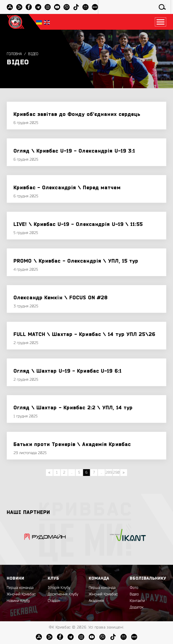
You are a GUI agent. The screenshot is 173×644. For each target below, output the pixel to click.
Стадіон (54, 601)
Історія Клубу (59, 588)
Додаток (137, 607)
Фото (134, 588)
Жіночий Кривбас (21, 594)
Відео (33, 54)
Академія (96, 601)
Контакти (137, 601)
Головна (14, 54)
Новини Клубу (18, 601)
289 (109, 473)
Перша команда (20, 588)
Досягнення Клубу (63, 594)
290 (116, 473)
